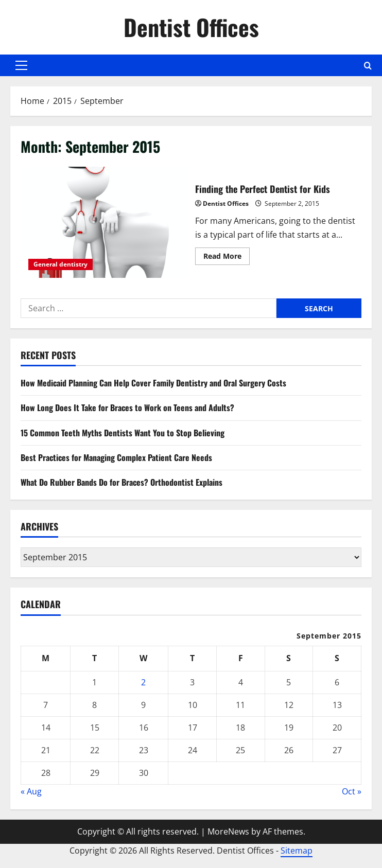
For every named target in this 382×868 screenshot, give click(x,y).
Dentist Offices (191, 27)
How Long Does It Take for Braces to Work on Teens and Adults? (127, 408)
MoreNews (228, 831)
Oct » (352, 791)
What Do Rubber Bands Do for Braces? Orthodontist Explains (121, 482)
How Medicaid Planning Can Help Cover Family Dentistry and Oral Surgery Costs (153, 383)
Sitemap (297, 851)
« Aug (31, 791)
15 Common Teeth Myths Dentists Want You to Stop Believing (123, 433)
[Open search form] (368, 66)
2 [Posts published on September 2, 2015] (143, 682)
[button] (21, 65)
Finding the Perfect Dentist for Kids (104, 222)
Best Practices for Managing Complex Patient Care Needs (116, 457)
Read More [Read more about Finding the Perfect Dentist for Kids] (227, 258)
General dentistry (60, 264)
